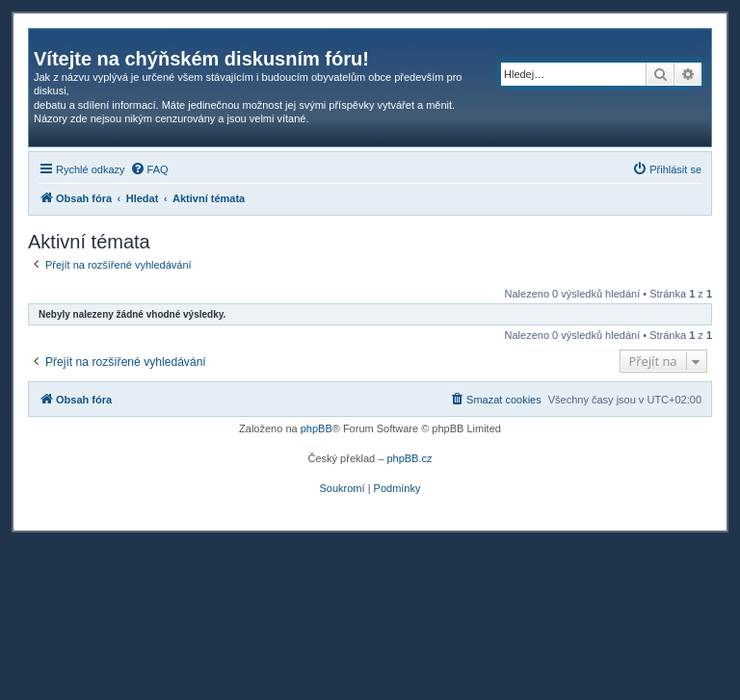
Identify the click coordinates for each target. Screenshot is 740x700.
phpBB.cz (409, 458)
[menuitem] (149, 169)
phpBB (317, 428)
